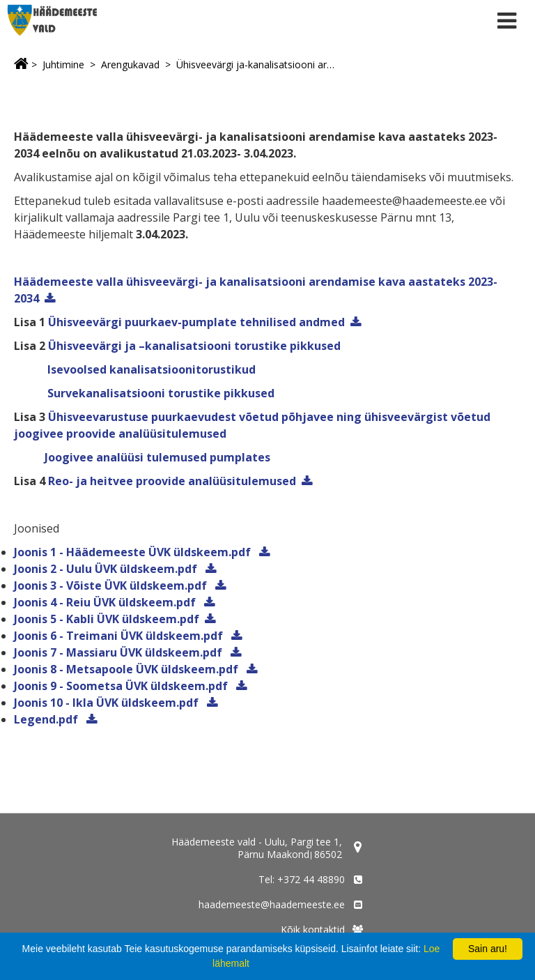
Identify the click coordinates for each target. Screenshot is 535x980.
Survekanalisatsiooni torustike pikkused (160, 393)
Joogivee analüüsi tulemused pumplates (157, 457)
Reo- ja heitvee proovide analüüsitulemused (172, 481)
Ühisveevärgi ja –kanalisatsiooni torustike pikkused (194, 346)
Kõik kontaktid (313, 929)
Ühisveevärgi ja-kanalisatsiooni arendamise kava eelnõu (257, 64)
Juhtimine (63, 64)
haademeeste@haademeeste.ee (272, 904)
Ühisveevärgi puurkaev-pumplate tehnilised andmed (196, 322)
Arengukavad (130, 64)
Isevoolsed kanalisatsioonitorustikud (150, 369)
